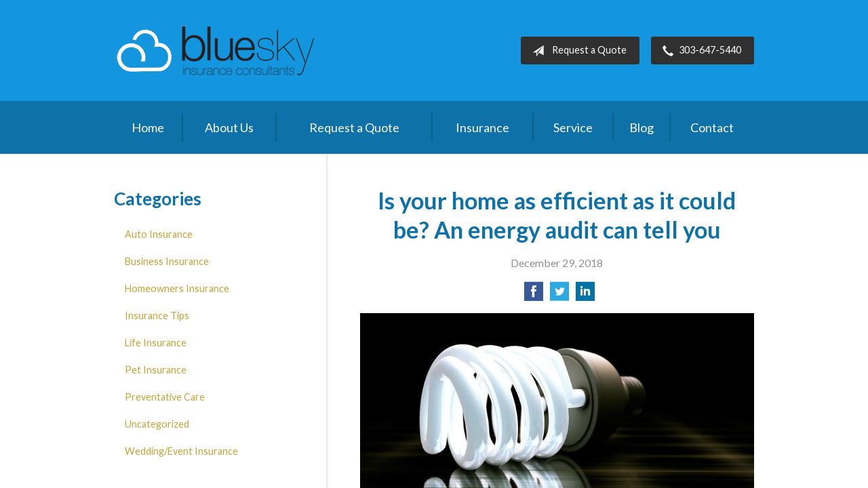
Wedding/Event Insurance (181, 451)
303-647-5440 (699, 51)
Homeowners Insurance (177, 288)
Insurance (482, 127)
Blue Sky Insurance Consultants (216, 50)
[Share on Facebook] (534, 295)
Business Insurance (167, 261)
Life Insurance (156, 343)
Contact (712, 127)
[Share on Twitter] (559, 295)
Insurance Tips (157, 316)
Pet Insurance (156, 370)
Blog (642, 127)
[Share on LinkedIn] (585, 295)
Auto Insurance (159, 234)
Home (148, 127)
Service (573, 127)
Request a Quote (577, 51)
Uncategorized (157, 424)
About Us (229, 127)
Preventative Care (165, 397)
